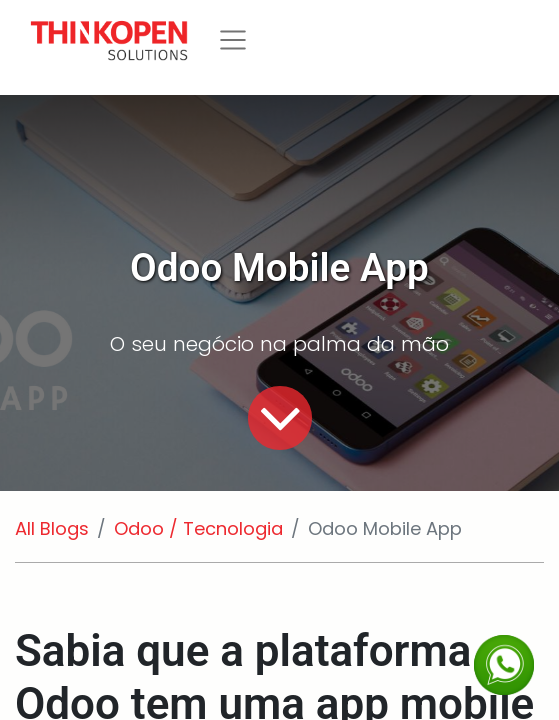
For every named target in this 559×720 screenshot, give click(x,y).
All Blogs (52, 528)
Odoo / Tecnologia (198, 528)
